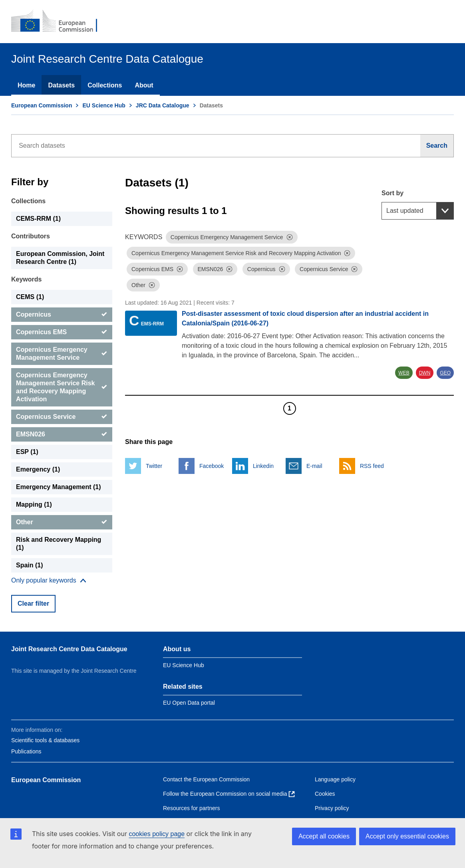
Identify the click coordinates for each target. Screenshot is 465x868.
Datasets (61, 85)
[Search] (437, 146)
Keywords (26, 279)
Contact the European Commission (206, 779)
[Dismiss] (290, 237)
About (144, 85)
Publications (26, 751)
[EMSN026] (62, 434)
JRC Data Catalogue (163, 105)
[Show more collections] (49, 581)
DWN (425, 373)
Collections (105, 85)
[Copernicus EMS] (62, 332)
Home (26, 85)
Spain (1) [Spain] (30, 565)
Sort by (392, 193)
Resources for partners (191, 808)
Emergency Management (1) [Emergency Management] (59, 487)
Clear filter (33, 603)
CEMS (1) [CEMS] (30, 297)
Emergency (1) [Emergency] (38, 469)
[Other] (62, 522)
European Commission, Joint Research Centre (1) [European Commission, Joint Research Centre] (60, 258)
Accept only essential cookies (407, 836)
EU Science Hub (104, 105)
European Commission (42, 105)
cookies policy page (157, 834)
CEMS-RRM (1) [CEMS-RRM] (38, 219)
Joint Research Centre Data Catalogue (69, 649)
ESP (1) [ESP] (27, 452)
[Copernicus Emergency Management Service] (62, 354)
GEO (445, 373)
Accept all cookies (324, 836)
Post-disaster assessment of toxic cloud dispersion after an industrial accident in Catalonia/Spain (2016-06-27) (305, 318)
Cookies (325, 794)
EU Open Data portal (189, 703)
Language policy (335, 779)
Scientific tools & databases (45, 740)
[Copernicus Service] (62, 417)
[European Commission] (60, 22)
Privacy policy (332, 808)
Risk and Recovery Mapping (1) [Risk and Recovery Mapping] (59, 544)
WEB (404, 373)
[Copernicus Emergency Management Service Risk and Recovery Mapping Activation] (62, 387)
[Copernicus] (62, 315)
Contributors (31, 236)
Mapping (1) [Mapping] (34, 504)
